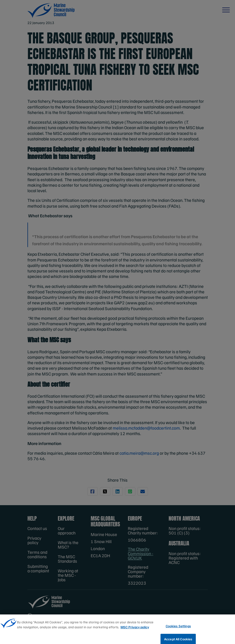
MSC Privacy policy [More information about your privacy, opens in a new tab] (135, 631)
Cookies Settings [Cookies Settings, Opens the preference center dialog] (178, 629)
